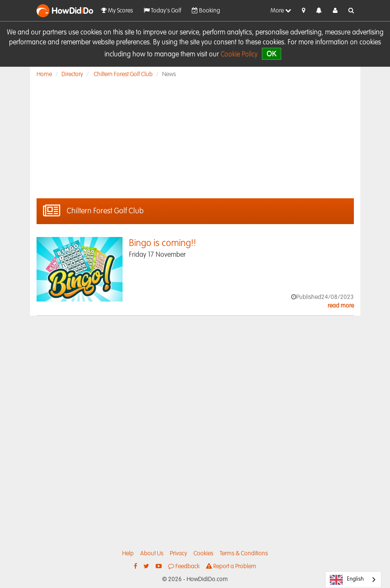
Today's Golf (162, 11)
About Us (152, 554)
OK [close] (272, 54)
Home (44, 74)
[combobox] (353, 580)
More (281, 11)
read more (341, 306)
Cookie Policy (239, 55)
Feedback (184, 566)
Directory (72, 74)
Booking (206, 11)
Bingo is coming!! (163, 243)
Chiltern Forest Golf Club (123, 74)
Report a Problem (231, 566)
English (347, 580)
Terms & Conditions (244, 554)
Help (128, 554)
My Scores (117, 11)
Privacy (178, 554)
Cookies (203, 554)
